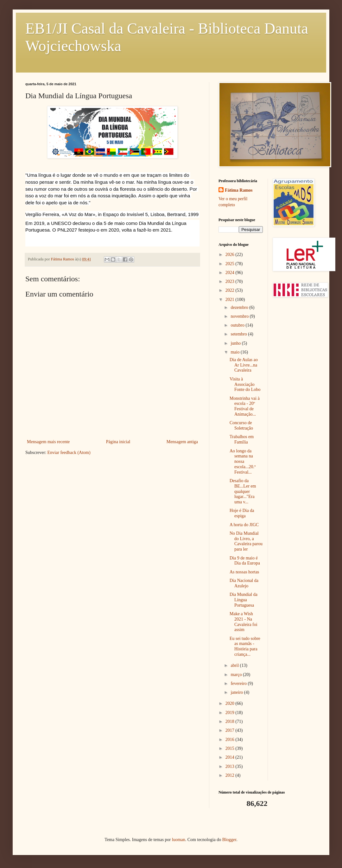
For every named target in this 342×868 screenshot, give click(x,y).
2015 (231, 748)
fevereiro (239, 683)
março (237, 675)
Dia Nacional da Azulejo (244, 583)
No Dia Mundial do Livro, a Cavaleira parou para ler (246, 541)
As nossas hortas (244, 572)
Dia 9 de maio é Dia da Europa (245, 561)
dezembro (240, 307)
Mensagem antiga (182, 442)
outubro (238, 325)
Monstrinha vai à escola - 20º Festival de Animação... (245, 406)
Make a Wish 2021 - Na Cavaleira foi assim (244, 622)
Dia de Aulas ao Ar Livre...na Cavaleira (244, 365)
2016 (231, 740)
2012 (231, 775)
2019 (231, 713)
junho (236, 343)
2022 (231, 290)
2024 (231, 273)
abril (235, 665)
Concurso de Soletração (241, 425)
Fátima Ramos (239, 190)
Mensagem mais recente (48, 442)
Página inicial (118, 442)
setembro (239, 334)
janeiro (237, 692)
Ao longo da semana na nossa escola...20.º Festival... (243, 462)
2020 (231, 703)
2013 (231, 766)
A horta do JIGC (244, 525)
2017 (231, 730)
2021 (231, 300)
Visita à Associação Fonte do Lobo (245, 384)
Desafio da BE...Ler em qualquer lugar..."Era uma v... (243, 491)
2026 (231, 255)
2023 (231, 281)
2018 (231, 721)
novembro (240, 316)
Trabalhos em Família (242, 439)
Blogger (229, 840)
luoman (179, 840)
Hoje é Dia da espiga (242, 513)
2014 (231, 757)
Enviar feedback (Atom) (69, 453)
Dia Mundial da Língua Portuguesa (244, 600)
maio (236, 352)
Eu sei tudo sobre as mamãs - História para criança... (245, 646)
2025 (231, 264)
